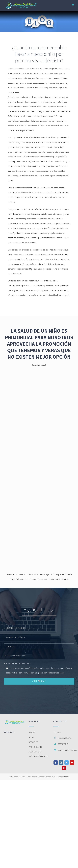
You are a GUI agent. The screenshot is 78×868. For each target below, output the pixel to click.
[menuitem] (39, 733)
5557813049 (63, 744)
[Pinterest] (64, 768)
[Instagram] (61, 763)
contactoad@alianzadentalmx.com (66, 750)
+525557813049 (65, 738)
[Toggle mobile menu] (73, 5)
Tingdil (66, 777)
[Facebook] (56, 763)
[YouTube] (72, 763)
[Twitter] (67, 763)
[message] (15, 655)
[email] (39, 646)
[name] (39, 628)
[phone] (39, 637)
